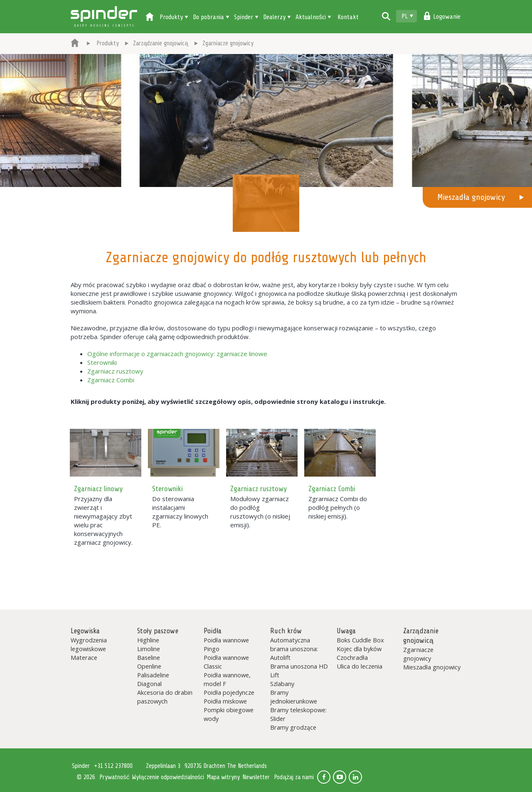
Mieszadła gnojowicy (471, 197)
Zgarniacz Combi (111, 380)
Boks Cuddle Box (360, 640)
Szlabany (282, 684)
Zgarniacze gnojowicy (418, 654)
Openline (149, 666)
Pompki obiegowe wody (229, 714)
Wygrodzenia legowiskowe (89, 644)
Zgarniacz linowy (98, 489)
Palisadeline (153, 675)
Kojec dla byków (359, 649)
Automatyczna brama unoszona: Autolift (294, 649)
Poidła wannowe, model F (227, 679)
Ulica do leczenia (360, 666)
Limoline (149, 649)
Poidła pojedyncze (229, 692)
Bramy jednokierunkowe (294, 697)
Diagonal (149, 684)
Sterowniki (102, 362)
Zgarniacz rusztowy (115, 371)
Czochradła (352, 657)
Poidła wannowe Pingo (226, 644)
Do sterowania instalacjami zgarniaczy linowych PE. (180, 512)
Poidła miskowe (225, 701)
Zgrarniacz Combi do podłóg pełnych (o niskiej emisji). (338, 507)
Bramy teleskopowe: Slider (298, 714)
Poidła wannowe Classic (226, 662)
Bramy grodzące (293, 727)
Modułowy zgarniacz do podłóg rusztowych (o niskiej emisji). (260, 512)
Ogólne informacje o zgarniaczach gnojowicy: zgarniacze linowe (177, 354)
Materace (84, 657)
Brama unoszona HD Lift (299, 670)
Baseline (149, 657)
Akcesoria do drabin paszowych (165, 697)
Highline (148, 640)
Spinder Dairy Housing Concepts (104, 17)
